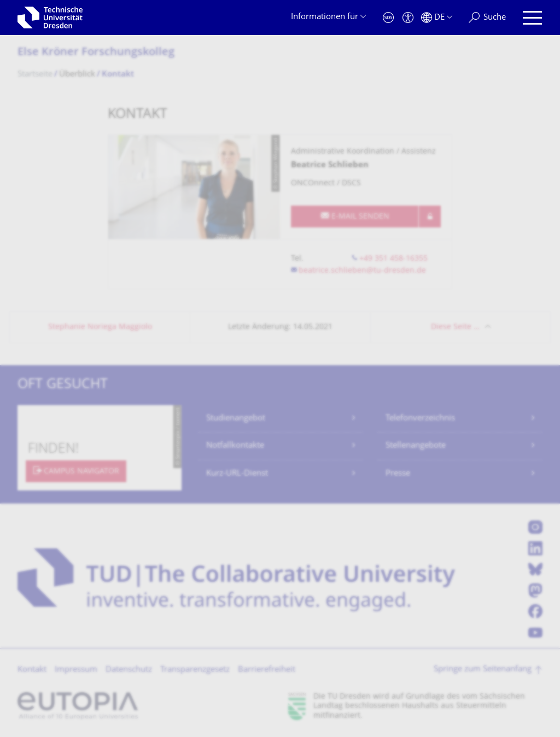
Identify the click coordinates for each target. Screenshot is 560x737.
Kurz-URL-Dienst (237, 474)
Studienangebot (236, 419)
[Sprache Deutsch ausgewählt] (437, 18)
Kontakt (32, 670)
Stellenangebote (416, 446)
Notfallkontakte (235, 446)
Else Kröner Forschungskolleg (96, 53)
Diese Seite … (455, 327)
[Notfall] (388, 18)
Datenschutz (129, 670)
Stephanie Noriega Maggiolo (100, 327)
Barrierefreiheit (267, 670)
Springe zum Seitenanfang (483, 669)
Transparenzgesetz (195, 670)
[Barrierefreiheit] (408, 18)
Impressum (76, 670)
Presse (398, 474)
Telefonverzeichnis (420, 419)
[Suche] (487, 18)
